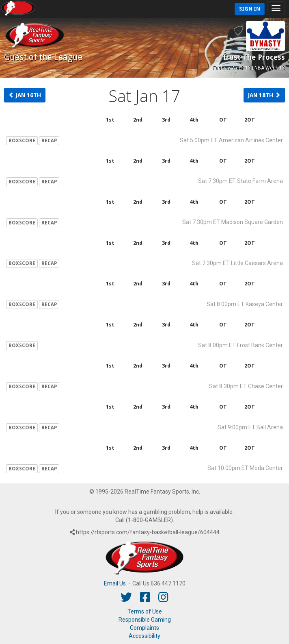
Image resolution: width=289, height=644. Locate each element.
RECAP (49, 141)
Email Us (115, 583)
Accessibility (144, 636)
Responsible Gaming (145, 620)
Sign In (250, 9)
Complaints (144, 628)
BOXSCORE (22, 141)
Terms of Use (145, 611)
